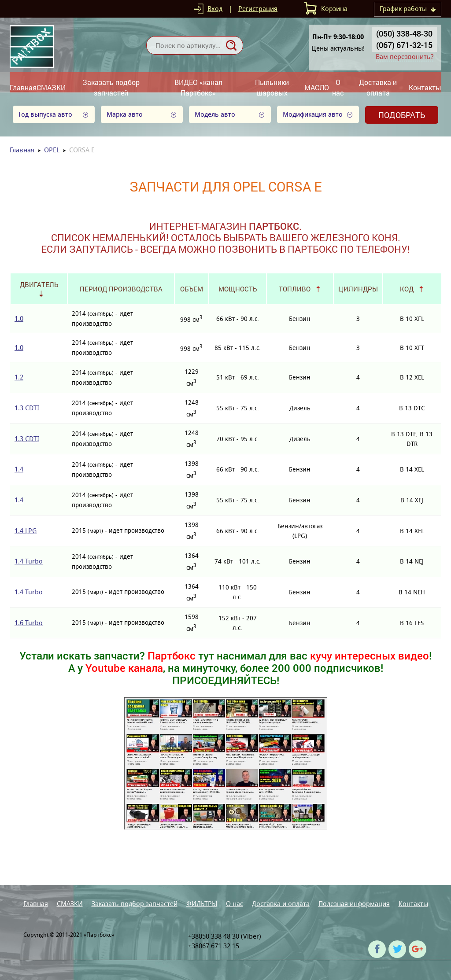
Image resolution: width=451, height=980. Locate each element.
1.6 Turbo (29, 623)
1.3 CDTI (27, 408)
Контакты (425, 87)
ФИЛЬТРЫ (202, 904)
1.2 (19, 377)
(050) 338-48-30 (404, 33)
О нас (338, 87)
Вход (215, 9)
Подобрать (402, 115)
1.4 (19, 469)
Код (407, 289)
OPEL (52, 150)
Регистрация (258, 9)
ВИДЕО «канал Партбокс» (198, 87)
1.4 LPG (26, 531)
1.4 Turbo (29, 561)
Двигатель (39, 284)
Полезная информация (354, 904)
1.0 (19, 319)
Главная (23, 87)
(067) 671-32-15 (404, 45)
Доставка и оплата (378, 87)
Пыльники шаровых (272, 87)
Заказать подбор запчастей (111, 87)
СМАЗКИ (51, 87)
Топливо (295, 289)
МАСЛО (317, 87)
